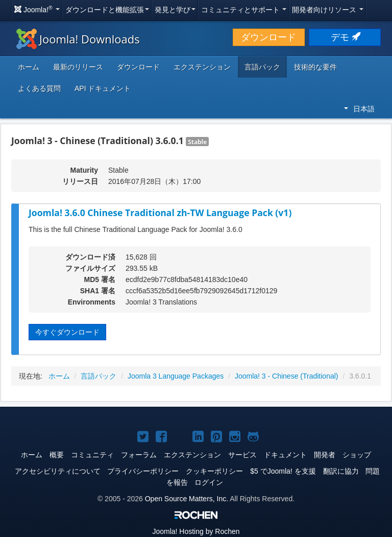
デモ (345, 37)
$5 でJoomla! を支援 (283, 471)
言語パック (262, 67)
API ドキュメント (103, 88)
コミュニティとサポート (244, 10)
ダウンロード (268, 37)
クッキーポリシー (214, 471)
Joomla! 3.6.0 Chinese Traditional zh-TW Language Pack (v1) (160, 213)
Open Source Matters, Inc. (187, 499)
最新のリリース (78, 67)
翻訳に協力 (341, 471)
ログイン (209, 482)
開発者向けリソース (328, 10)
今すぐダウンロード (67, 332)
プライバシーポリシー (143, 471)
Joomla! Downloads (78, 39)
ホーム (29, 67)
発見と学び (175, 10)
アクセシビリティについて (58, 471)
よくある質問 (39, 88)
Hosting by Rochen (196, 531)
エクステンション (202, 67)
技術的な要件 (315, 67)
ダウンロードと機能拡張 (107, 10)
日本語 (359, 109)
